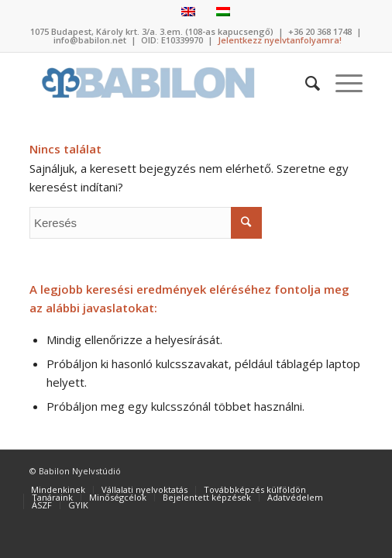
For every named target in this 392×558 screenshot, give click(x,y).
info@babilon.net (90, 40)
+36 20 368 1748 (320, 31)
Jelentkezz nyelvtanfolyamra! (280, 40)
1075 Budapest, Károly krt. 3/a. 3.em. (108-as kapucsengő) (152, 31)
